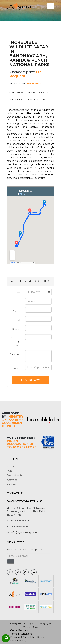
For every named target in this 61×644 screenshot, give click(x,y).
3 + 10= (16, 369)
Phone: (16, 329)
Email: (17, 320)
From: (17, 292)
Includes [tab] (16, 100)
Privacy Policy (18, 641)
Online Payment (20, 630)
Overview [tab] (16, 93)
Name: (17, 311)
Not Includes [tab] (36, 100)
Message (15, 354)
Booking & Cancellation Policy (27, 637)
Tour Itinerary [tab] (38, 93)
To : (18, 302)
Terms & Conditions (21, 634)
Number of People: (16, 342)
